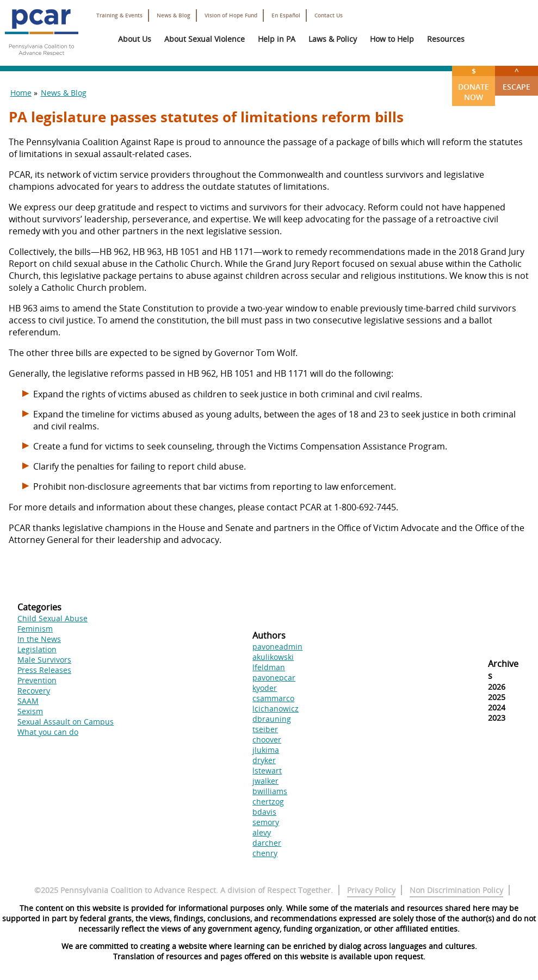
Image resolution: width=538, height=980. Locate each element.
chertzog (268, 801)
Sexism (30, 711)
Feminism (35, 629)
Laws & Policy (333, 39)
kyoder (265, 688)
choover (267, 739)
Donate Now (474, 84)
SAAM (28, 701)
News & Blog (174, 15)
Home (21, 93)
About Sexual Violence (205, 39)
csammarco (273, 698)
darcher (267, 843)
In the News (39, 639)
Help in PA (277, 39)
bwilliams (270, 791)
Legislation (37, 649)
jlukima (266, 750)
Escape (517, 79)
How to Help (392, 39)
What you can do (48, 732)
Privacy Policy (371, 890)
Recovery (34, 691)
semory (266, 822)
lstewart (267, 770)
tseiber (265, 729)
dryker (264, 760)
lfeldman (269, 667)
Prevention (37, 680)
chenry (265, 853)
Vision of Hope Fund (231, 15)
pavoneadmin (277, 647)
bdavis (264, 812)
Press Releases (44, 670)
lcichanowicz (276, 709)
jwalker (265, 781)
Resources (446, 39)
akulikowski (273, 657)
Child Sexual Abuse (52, 618)
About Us (135, 39)
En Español (286, 15)
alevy (262, 832)
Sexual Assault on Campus (66, 722)
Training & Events (119, 15)
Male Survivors (44, 660)
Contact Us (329, 15)
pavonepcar (274, 678)
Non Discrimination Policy (456, 890)
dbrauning (272, 719)
